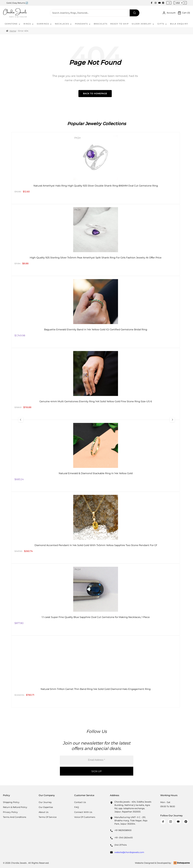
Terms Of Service (48, 817)
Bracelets (101, 24)
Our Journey (45, 802)
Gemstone (13, 24)
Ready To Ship (120, 24)
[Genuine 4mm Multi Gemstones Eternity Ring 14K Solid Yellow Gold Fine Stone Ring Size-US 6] (96, 384)
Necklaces (63, 24)
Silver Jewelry (143, 24)
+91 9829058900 (123, 830)
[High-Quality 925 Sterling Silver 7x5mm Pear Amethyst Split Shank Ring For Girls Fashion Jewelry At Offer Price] (96, 240)
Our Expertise (46, 807)
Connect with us (83, 812)
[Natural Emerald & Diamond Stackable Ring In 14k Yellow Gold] (96, 456)
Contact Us (80, 802)
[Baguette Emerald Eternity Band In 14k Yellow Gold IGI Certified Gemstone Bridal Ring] (96, 312)
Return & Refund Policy (15, 807)
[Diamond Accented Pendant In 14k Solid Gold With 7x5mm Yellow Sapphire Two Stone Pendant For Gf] (96, 528)
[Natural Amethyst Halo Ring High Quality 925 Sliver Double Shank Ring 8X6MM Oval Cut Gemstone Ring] (96, 168)
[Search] (135, 13)
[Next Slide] (172, 420)
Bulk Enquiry (179, 24)
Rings (29, 24)
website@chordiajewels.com (129, 852)
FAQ (77, 807)
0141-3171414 (121, 845)
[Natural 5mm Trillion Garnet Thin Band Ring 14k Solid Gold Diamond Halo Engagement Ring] (96, 671)
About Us (44, 812)
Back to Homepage (95, 93)
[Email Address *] (97, 760)
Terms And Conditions (15, 817)
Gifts (162, 24)
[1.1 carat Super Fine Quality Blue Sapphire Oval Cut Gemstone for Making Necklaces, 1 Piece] (96, 600)
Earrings (44, 24)
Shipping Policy (11, 802)
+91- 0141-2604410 (124, 838)
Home (13, 31)
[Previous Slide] (21, 420)
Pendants (83, 24)
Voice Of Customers (85, 817)
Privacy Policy (10, 812)
